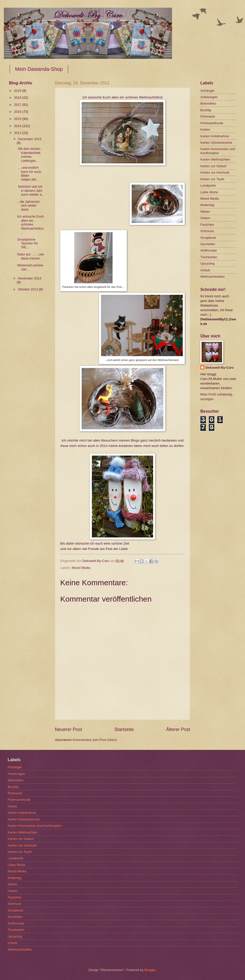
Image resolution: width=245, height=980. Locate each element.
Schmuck (207, 231)
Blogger (150, 970)
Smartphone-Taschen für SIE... (29, 243)
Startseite (124, 729)
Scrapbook (208, 238)
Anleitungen (209, 97)
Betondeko (208, 103)
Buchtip (206, 110)
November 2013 (30, 278)
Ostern (205, 218)
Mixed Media (81, 568)
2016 (18, 112)
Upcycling (207, 263)
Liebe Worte (209, 192)
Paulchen (207, 225)
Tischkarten (209, 257)
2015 (18, 119)
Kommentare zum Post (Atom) (95, 740)
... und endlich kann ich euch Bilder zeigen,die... (29, 173)
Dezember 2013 (30, 139)
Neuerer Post (68, 729)
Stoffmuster (209, 250)
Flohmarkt (208, 116)
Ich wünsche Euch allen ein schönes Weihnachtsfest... (31, 224)
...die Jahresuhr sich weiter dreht (28, 206)
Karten (205, 129)
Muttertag (207, 205)
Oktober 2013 (28, 289)
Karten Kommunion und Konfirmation (218, 151)
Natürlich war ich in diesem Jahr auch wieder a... (31, 190)
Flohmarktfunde (212, 123)
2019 (18, 91)
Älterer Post (178, 729)
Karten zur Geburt (213, 166)
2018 (18, 98)
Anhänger (207, 91)
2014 (18, 126)
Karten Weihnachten (215, 159)
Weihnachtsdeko (212, 277)
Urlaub (205, 270)
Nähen (205, 212)
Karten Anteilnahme (215, 136)
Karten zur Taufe (212, 179)
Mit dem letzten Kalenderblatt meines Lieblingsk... (29, 155)
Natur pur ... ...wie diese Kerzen (30, 256)
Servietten (208, 244)
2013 (18, 133)
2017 (18, 105)
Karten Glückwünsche (216, 143)
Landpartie (208, 185)
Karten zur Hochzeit (215, 172)
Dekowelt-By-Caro (220, 368)
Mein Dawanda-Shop (39, 69)
